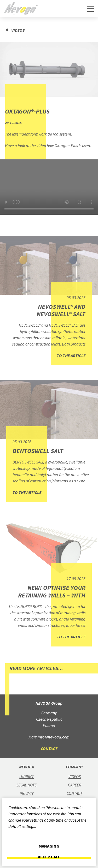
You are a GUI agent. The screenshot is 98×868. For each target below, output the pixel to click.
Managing (49, 846)
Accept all (49, 857)
